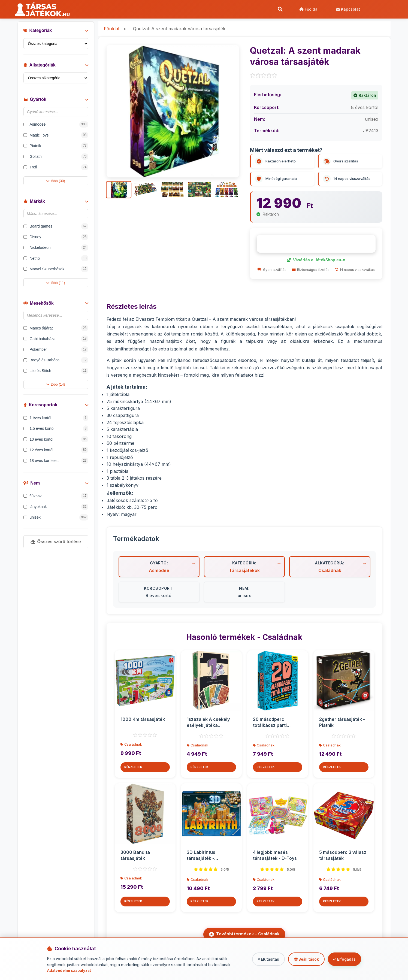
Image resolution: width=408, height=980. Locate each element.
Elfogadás (342, 959)
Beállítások (300, 959)
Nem (56, 486)
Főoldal (308, 9)
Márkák (56, 205)
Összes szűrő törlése (56, 545)
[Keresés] (279, 10)
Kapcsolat (347, 9)
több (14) (56, 388)
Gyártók (56, 103)
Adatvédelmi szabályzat (70, 970)
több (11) (56, 286)
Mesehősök (56, 306)
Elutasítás (258, 959)
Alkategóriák (56, 68)
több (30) (56, 184)
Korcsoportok (56, 408)
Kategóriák (56, 34)
